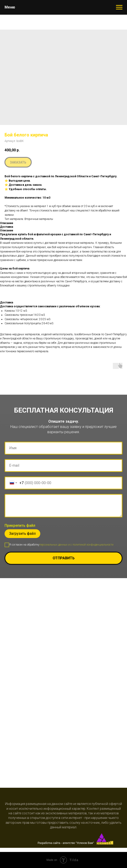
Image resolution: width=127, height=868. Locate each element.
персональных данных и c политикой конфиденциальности (76, 545)
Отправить (88, 558)
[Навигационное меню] (119, 7)
